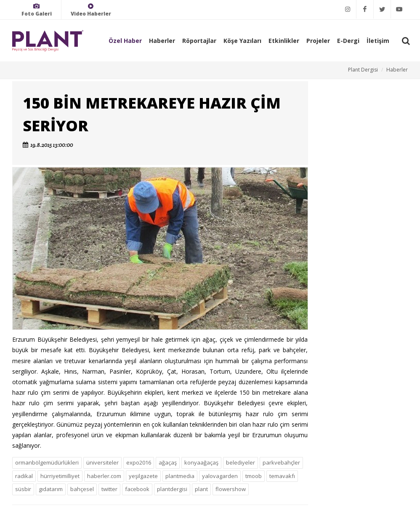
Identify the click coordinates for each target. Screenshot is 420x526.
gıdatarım (51, 489)
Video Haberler (91, 10)
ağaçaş (168, 462)
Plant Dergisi (363, 70)
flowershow (231, 489)
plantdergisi (172, 489)
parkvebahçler (281, 462)
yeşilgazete (143, 476)
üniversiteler (102, 462)
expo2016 (139, 462)
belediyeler (241, 462)
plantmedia (180, 476)
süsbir (23, 489)
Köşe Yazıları (242, 41)
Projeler (318, 41)
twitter (109, 489)
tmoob (254, 476)
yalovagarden (220, 476)
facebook (137, 489)
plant (201, 489)
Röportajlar (199, 41)
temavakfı (282, 476)
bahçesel (82, 489)
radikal (24, 476)
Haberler (162, 41)
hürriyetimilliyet (60, 476)
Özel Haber (125, 41)
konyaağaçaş (201, 462)
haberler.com (104, 476)
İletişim (378, 41)
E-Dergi (348, 41)
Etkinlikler (284, 41)
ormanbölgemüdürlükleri (47, 462)
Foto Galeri (37, 10)
